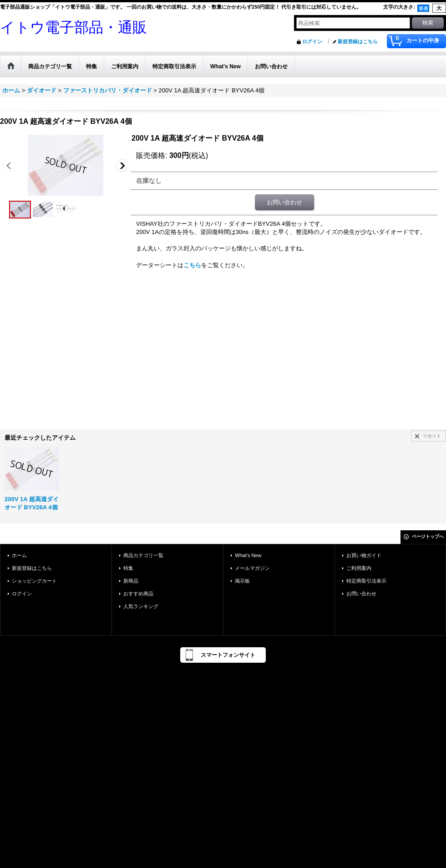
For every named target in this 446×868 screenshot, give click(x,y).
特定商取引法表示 (366, 581)
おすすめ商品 (138, 594)
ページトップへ (428, 536)
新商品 (131, 581)
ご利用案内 (359, 568)
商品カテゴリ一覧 (143, 555)
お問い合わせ (284, 202)
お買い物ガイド (364, 555)
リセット (432, 436)
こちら (192, 265)
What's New (248, 555)
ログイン (312, 41)
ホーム (19, 555)
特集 (128, 568)
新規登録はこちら (358, 41)
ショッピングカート (34, 581)
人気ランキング (141, 606)
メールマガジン (252, 568)
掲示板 (242, 581)
